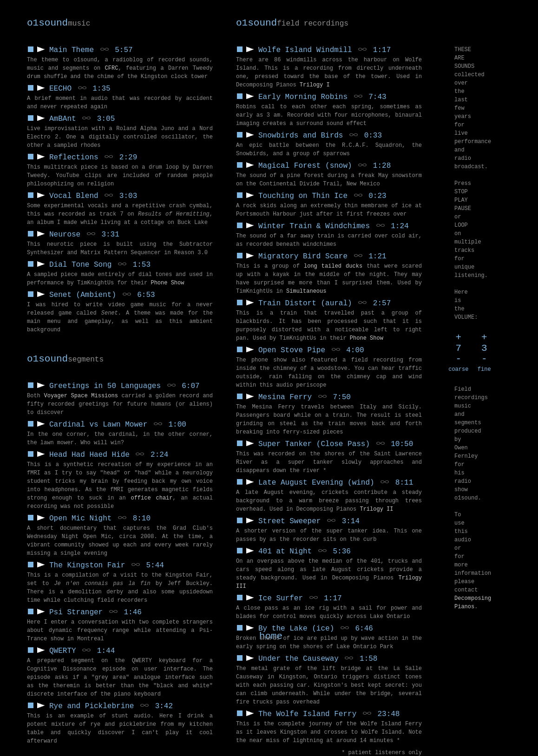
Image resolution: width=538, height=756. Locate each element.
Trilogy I (315, 85)
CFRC (112, 68)
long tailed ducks (333, 266)
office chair (151, 498)
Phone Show (367, 338)
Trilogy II (376, 509)
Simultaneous (306, 291)
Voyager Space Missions (81, 396)
